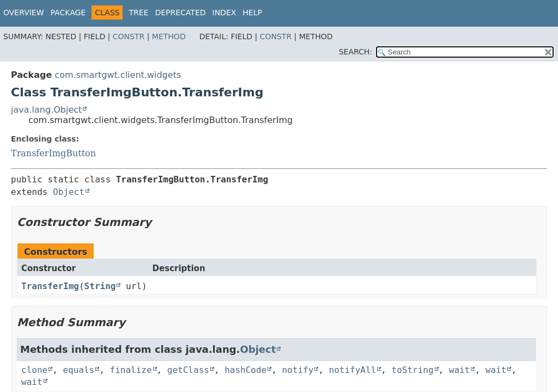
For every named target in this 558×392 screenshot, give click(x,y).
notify (298, 370)
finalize (131, 370)
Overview (24, 13)
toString (413, 370)
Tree (138, 13)
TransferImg (50, 286)
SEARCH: (356, 52)
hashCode (245, 370)
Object (69, 192)
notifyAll (353, 370)
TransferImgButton (53, 153)
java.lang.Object (46, 110)
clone (34, 370)
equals (78, 370)
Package (68, 13)
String (100, 286)
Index (225, 13)
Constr (129, 36)
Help (252, 13)
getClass (188, 370)
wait (460, 370)
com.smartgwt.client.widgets (118, 75)
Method (169, 36)
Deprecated (180, 13)
